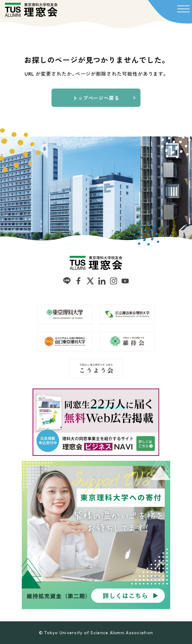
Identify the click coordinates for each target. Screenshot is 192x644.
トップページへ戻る (96, 98)
